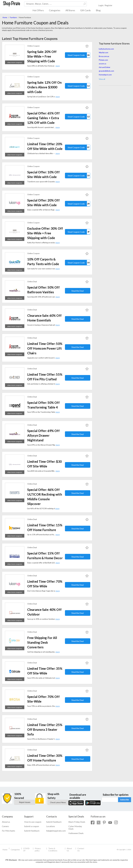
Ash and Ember (105, 67)
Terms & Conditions (53, 849)
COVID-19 (27, 849)
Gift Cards (85, 10)
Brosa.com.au (104, 56)
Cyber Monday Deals (75, 827)
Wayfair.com (104, 53)
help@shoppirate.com (55, 831)
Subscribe (125, 800)
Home (5, 17)
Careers (5, 826)
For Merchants (9, 831)
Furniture (13, 17)
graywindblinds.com (106, 71)
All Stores (70, 10)
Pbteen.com (103, 60)
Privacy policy (38, 849)
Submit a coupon (32, 826)
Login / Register (105, 5)
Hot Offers (38, 10)
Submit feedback (32, 831)
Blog (98, 10)
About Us (69, 849)
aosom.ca (102, 64)
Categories (55, 10)
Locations (51, 826)
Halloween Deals (76, 833)
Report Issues (25, 802)
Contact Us (81, 849)
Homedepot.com (105, 75)
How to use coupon (33, 822)
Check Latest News (58, 802)
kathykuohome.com (106, 49)
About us (6, 822)
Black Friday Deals (77, 822)
